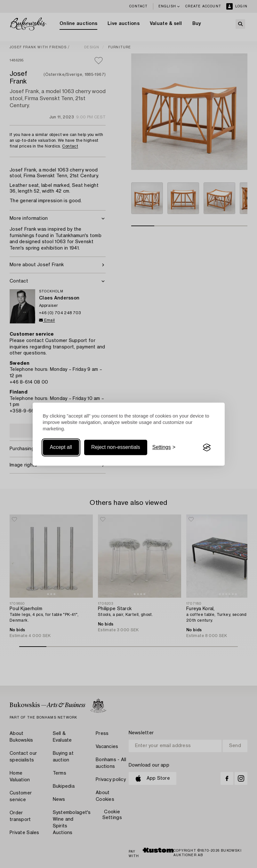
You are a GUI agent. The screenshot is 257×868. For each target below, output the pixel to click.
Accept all (61, 447)
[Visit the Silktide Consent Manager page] (207, 448)
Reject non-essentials (116, 447)
